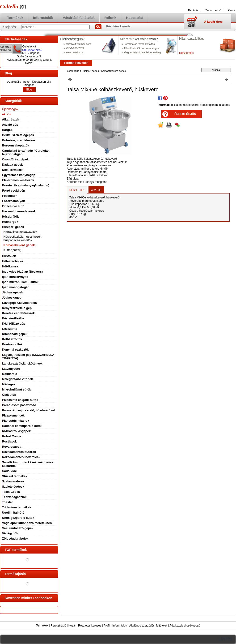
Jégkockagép (12, 298)
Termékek (42, 626)
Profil (107, 626)
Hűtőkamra (10, 266)
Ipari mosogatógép (16, 287)
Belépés (193, 10)
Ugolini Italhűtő (13, 513)
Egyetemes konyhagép (19, 175)
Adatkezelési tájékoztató (185, 626)
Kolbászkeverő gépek (19, 245)
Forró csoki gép (14, 191)
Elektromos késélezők (18, 180)
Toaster (8, 502)
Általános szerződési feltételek (148, 626)
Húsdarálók (11, 217)
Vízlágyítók (10, 533)
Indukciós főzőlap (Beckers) (23, 272)
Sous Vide (10, 471)
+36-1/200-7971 (32, 50)
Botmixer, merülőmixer (19, 140)
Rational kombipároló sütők (22, 426)
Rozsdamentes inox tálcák (21, 457)
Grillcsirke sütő (13, 206)
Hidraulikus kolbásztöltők (20, 232)
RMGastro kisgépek (16, 431)
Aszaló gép (10, 125)
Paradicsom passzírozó (19, 405)
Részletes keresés (90, 626)
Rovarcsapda (12, 447)
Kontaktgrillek (12, 344)
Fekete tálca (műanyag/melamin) (26, 185)
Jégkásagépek (13, 292)
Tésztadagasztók (14, 497)
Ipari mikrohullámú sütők (20, 282)
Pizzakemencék (13, 415)
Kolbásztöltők (12, 339)
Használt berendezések (19, 211)
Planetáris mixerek (16, 421)
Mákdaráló (10, 374)
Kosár (72, 626)
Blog (29, 90)
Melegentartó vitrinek (18, 379)
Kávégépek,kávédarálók (19, 303)
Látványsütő (11, 369)
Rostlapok (10, 441)
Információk (120, 626)
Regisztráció (58, 626)
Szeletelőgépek (13, 487)
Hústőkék (9, 256)
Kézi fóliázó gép (14, 324)
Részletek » (187, 53)
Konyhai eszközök (15, 350)
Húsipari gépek (90, 71)
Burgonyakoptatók (16, 145)
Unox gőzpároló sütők (18, 518)
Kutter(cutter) (13, 250)
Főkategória (72, 71)
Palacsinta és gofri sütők (20, 400)
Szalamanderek (13, 481)
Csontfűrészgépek (15, 159)
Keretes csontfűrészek (19, 313)
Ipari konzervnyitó (15, 277)
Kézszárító (10, 329)
